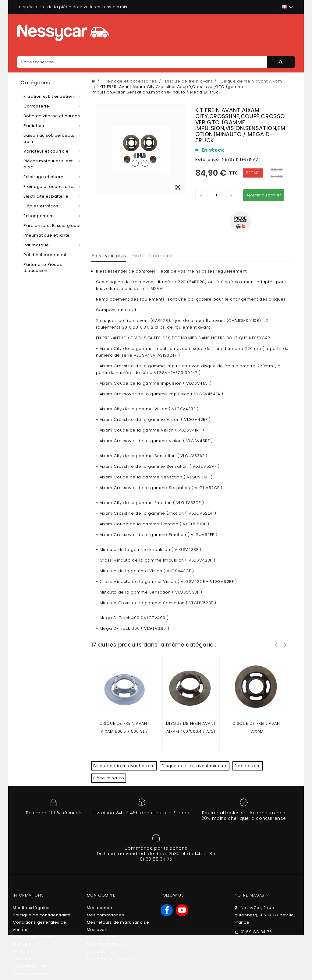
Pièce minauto (109, 778)
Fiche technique (153, 256)
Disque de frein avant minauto (195, 766)
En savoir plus (109, 256)
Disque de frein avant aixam (124, 766)
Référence (207, 159)
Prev (276, 644)
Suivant (285, 644)
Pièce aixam (248, 766)
